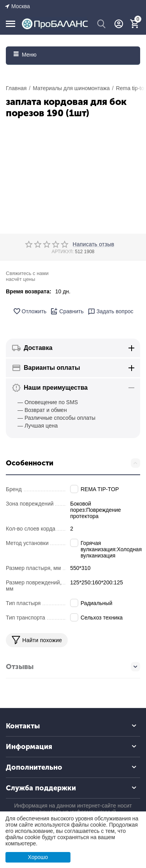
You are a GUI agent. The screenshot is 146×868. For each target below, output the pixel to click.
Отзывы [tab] (73, 667)
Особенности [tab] (73, 463)
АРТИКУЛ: (62, 252)
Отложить (30, 311)
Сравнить (67, 311)
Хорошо (38, 857)
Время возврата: (29, 291)
